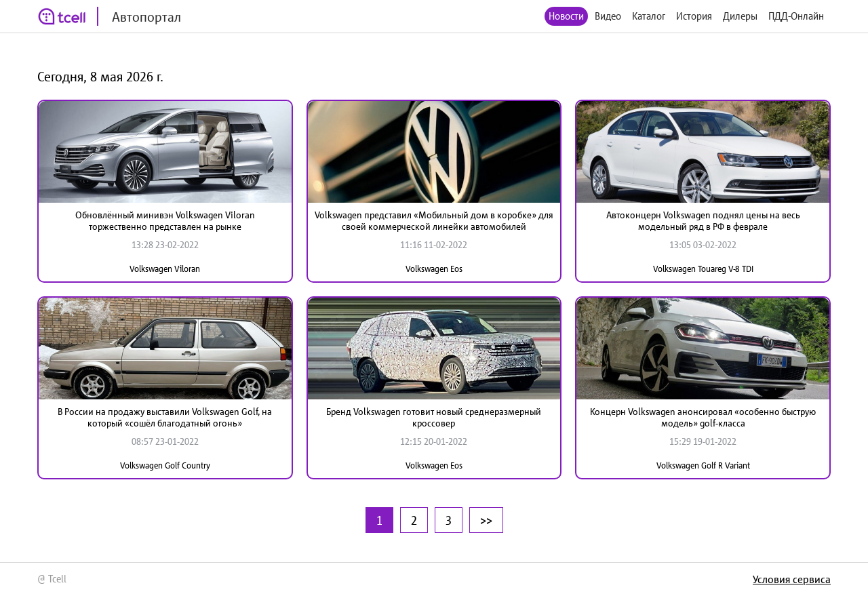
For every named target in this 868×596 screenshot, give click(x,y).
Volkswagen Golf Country (165, 465)
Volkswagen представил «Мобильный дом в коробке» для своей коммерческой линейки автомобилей (434, 221)
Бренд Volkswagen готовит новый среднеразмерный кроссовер (434, 417)
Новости (566, 16)
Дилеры (740, 16)
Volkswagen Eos (434, 269)
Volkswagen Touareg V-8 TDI (703, 269)
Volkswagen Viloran (165, 269)
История (694, 16)
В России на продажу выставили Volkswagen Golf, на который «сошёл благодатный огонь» (165, 417)
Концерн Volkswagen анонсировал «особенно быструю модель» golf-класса (703, 417)
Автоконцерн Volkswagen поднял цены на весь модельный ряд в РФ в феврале (703, 221)
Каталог (649, 16)
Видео (608, 16)
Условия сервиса (792, 579)
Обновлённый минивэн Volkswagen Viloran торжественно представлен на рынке (165, 221)
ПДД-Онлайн (796, 16)
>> (486, 520)
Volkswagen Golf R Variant (703, 465)
